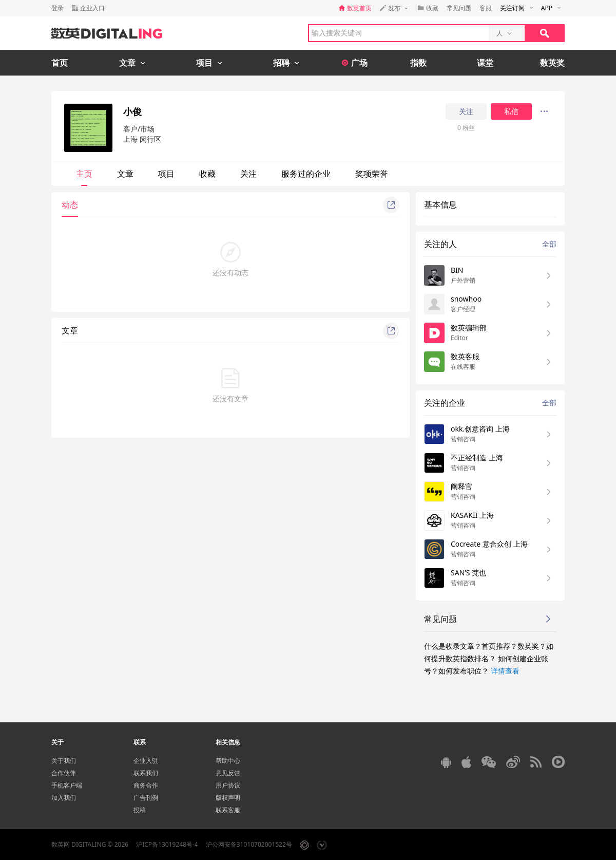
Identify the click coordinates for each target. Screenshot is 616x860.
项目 (166, 174)
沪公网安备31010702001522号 (249, 844)
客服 (486, 8)
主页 (84, 174)
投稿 (140, 810)
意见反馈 (228, 773)
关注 (466, 111)
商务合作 (146, 785)
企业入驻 (146, 761)
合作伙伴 (64, 773)
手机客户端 (67, 785)
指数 (418, 63)
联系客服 (228, 810)
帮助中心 (228, 761)
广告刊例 (146, 798)
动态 (70, 204)
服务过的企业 (306, 174)
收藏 (207, 174)
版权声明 (228, 798)
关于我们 (64, 761)
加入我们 (64, 798)
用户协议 (228, 785)
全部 (549, 244)
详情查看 (505, 671)
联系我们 (146, 773)
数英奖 (552, 63)
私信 (511, 111)
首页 (60, 63)
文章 (125, 174)
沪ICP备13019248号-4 (167, 844)
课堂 (485, 63)
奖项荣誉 (372, 174)
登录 (57, 8)
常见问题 (459, 8)
